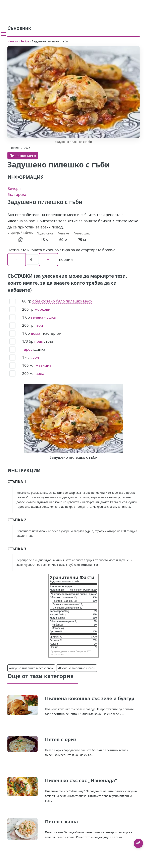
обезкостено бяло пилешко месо (62, 301)
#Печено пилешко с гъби (77, 668)
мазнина (43, 365)
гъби (39, 325)
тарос (27, 349)
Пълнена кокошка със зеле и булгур (90, 698)
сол (36, 357)
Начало (13, 41)
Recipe (25, 41)
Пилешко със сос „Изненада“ (81, 780)
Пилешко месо (23, 156)
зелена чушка (43, 317)
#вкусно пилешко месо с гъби (31, 668)
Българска (17, 194)
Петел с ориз (61, 739)
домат (36, 333)
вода (40, 373)
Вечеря (14, 188)
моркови (42, 309)
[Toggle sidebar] (3, 34)
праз (39, 341)
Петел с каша (61, 821)
